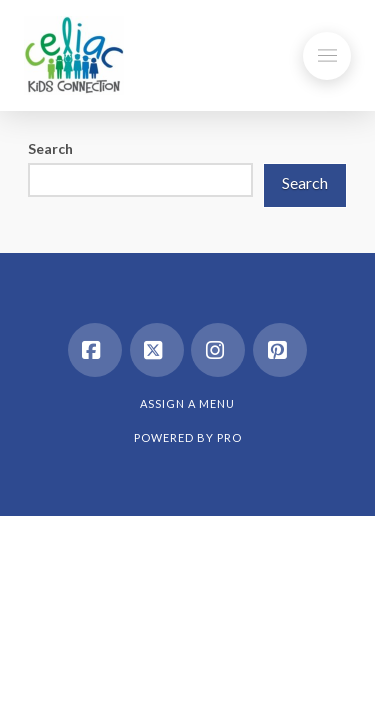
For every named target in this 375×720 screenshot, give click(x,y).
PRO (229, 437)
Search (50, 148)
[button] (327, 56)
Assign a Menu (187, 403)
